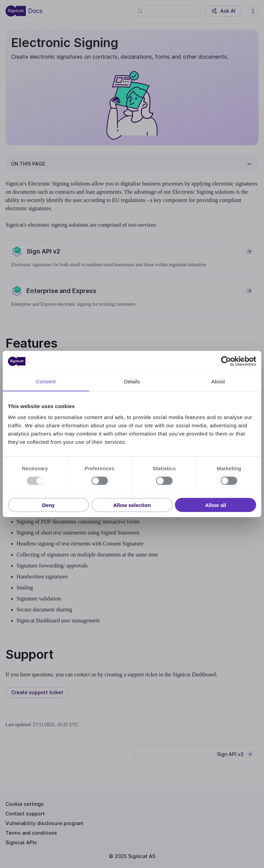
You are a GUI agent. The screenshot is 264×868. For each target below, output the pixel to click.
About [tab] (218, 381)
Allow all (216, 505)
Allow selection (132, 505)
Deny (48, 505)
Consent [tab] (46, 381)
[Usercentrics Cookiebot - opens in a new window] (226, 361)
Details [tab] (132, 381)
